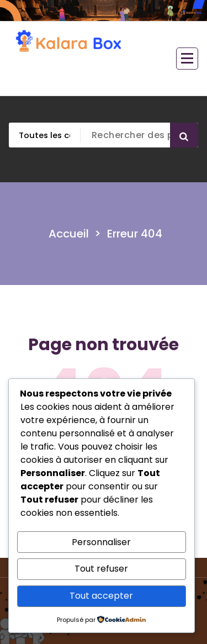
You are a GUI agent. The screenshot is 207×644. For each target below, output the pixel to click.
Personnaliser (101, 542)
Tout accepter (101, 596)
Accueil (69, 234)
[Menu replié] (187, 59)
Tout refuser (101, 569)
